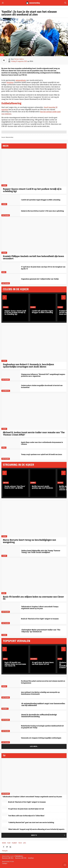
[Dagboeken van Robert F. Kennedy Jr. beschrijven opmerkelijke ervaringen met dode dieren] (34, 344)
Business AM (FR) (21, 858)
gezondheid (6, 391)
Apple (4, 448)
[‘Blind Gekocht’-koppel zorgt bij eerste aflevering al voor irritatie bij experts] (5, 828)
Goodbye (31, 858)
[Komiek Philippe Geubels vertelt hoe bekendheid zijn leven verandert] (34, 235)
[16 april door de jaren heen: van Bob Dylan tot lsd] (43, 653)
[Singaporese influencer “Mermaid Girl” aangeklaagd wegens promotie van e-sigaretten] (11, 375)
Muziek (4, 686)
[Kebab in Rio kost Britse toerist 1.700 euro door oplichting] (11, 211)
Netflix (6, 483)
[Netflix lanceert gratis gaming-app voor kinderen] (43, 476)
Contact (5, 863)
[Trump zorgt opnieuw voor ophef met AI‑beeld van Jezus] (11, 455)
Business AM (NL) (8, 858)
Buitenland (6, 215)
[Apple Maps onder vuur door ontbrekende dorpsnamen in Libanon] (11, 443)
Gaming (33, 483)
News (4, 272)
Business (5, 709)
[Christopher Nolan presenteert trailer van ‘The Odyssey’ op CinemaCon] (11, 631)
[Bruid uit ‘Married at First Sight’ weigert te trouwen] (11, 619)
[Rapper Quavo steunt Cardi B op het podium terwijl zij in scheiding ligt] (34, 168)
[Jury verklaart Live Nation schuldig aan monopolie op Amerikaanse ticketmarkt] (11, 693)
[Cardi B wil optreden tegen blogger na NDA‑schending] (11, 200)
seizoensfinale (21, 80)
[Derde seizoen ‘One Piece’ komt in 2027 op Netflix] (16, 476)
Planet (14, 843)
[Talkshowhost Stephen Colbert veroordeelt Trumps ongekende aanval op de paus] (11, 608)
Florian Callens (19, 59)
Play (9, 843)
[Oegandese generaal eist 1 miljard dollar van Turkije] (11, 279)
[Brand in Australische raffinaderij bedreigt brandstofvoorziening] (11, 716)
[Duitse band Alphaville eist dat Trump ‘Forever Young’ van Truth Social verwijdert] (11, 551)
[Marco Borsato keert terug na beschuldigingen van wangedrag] (34, 519)
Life (24, 843)
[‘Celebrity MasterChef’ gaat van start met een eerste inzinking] (5, 821)
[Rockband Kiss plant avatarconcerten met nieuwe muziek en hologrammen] (11, 682)
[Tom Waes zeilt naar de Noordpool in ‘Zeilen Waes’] (5, 815)
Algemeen (34, 659)
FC (4, 60)
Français (5, 851)
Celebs (4, 185)
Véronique (10, 82)
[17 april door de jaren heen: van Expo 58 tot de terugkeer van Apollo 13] (11, 268)
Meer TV (49, 835)
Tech (20, 843)
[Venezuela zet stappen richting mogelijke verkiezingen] (11, 738)
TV (2, 55)
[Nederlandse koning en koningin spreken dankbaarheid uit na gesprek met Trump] (11, 727)
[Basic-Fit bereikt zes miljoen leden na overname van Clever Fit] (34, 576)
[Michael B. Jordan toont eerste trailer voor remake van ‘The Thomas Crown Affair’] (34, 412)
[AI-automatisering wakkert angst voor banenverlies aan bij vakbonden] (11, 704)
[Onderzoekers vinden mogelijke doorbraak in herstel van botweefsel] (11, 387)
